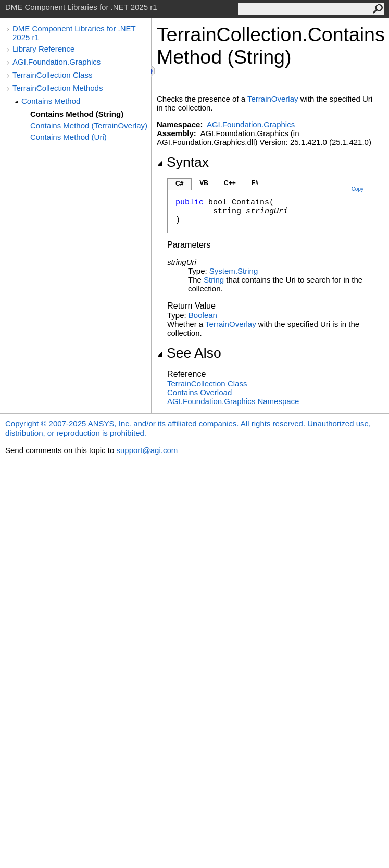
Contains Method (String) (77, 114)
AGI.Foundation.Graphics (57, 62)
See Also (189, 353)
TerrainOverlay (273, 99)
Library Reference (43, 49)
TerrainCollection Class (52, 75)
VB (204, 183)
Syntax (183, 162)
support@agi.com (147, 450)
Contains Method (51, 101)
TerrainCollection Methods (58, 88)
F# (255, 183)
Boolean (203, 315)
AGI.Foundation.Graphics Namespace (233, 401)
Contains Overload (199, 392)
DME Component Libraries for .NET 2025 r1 (74, 33)
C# (179, 184)
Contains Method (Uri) (68, 137)
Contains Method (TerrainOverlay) (89, 125)
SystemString (234, 271)
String (214, 280)
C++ (230, 183)
